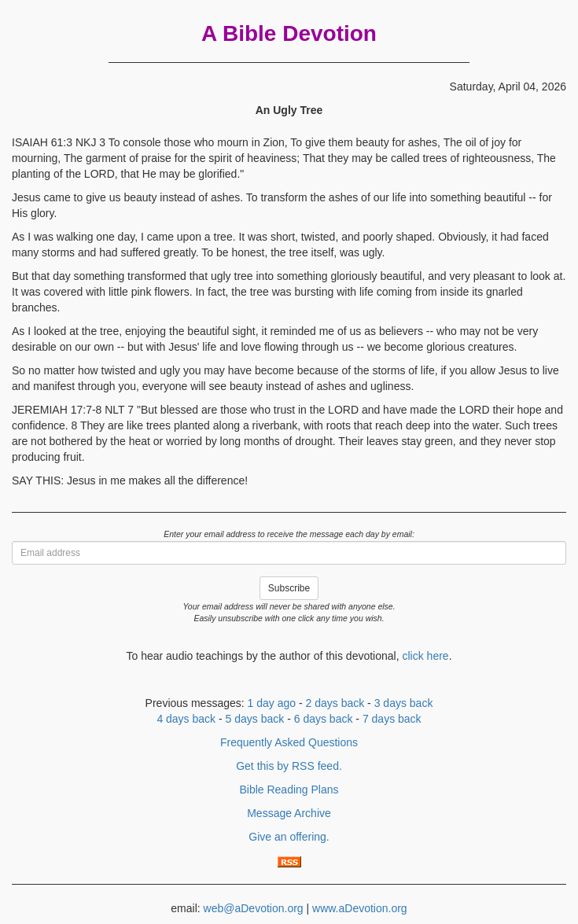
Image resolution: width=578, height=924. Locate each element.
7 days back (392, 719)
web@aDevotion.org (254, 908)
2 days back (335, 703)
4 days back (186, 719)
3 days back (404, 703)
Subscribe (289, 588)
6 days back (324, 719)
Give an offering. (289, 837)
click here (425, 656)
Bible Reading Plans (289, 790)
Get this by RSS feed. (289, 766)
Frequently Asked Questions (289, 742)
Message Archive (289, 813)
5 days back (255, 719)
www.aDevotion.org (360, 908)
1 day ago (272, 703)
